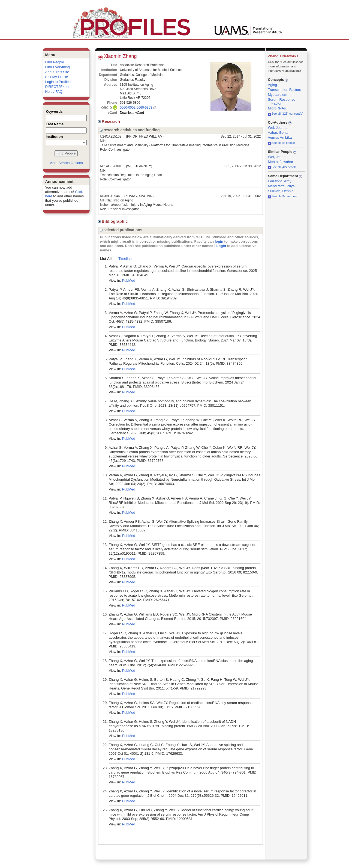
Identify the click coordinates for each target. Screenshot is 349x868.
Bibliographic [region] (114, 221)
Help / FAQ (54, 92)
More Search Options (66, 163)
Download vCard (132, 113)
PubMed (128, 280)
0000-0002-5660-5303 (136, 108)
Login (221, 246)
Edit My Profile (57, 77)
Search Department (283, 196)
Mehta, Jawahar (281, 162)
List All (106, 259)
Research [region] (110, 121)
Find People (55, 62)
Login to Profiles (58, 82)
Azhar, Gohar (279, 133)
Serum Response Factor (282, 101)
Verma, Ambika (280, 137)
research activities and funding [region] (130, 130)
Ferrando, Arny (280, 181)
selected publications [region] (121, 230)
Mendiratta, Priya (281, 186)
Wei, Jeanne (278, 128)
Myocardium (278, 95)
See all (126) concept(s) (286, 114)
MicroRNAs (277, 108)
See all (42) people (282, 167)
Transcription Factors (285, 90)
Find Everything (58, 67)
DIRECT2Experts (59, 87)
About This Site (57, 72)
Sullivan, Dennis (281, 191)
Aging (273, 85)
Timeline (125, 259)
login (219, 241)
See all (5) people (282, 143)
